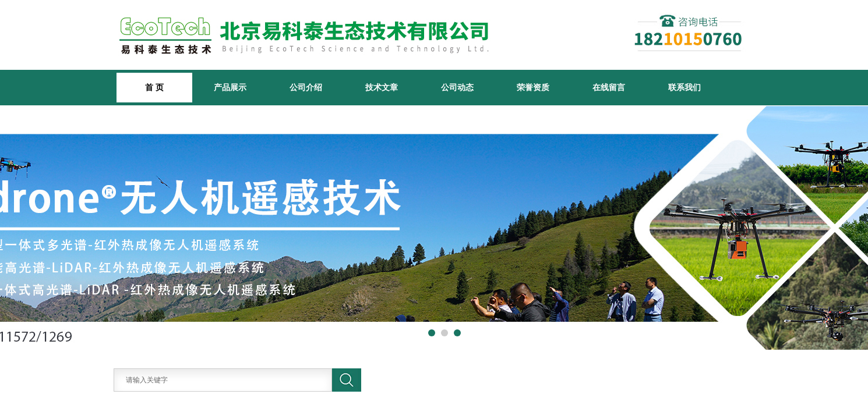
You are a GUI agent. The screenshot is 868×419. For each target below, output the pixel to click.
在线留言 (609, 87)
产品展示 (230, 87)
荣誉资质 (533, 87)
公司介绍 (306, 87)
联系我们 (684, 87)
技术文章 (382, 87)
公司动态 (457, 87)
